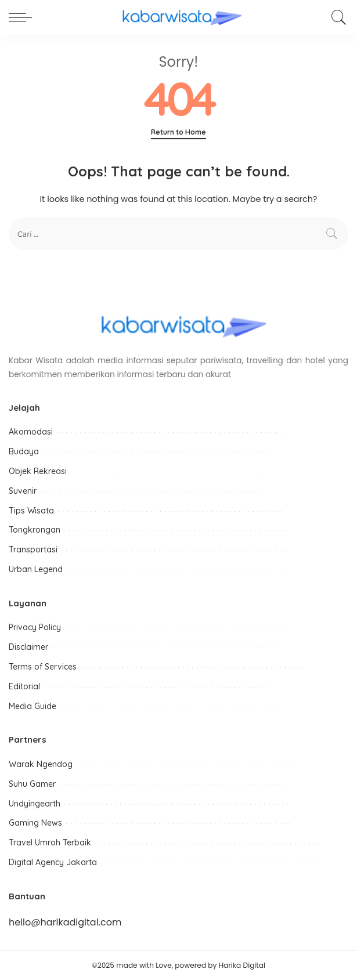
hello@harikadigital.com (65, 922)
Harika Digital (242, 965)
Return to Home (178, 132)
